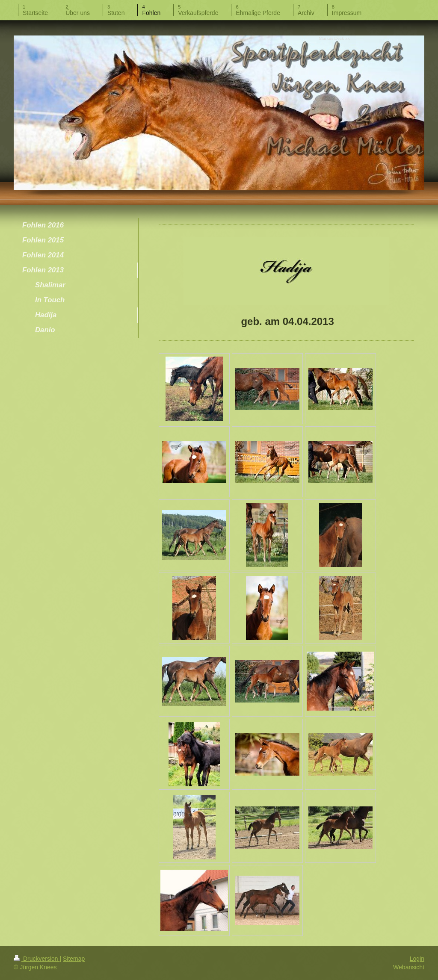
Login (417, 959)
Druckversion (37, 959)
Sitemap (74, 959)
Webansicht (409, 967)
